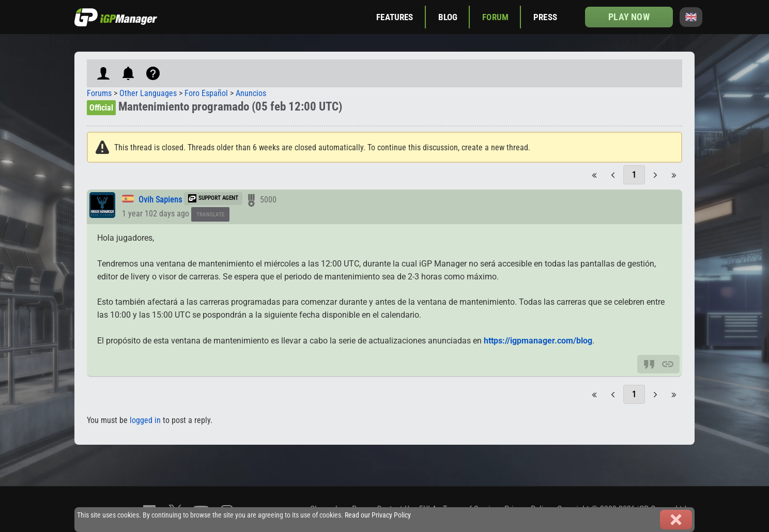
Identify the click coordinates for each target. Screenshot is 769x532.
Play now (629, 17)
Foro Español (206, 93)
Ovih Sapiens (160, 200)
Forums (99, 93)
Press (545, 17)
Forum (495, 17)
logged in (145, 420)
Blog (448, 17)
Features (395, 17)
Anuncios (251, 93)
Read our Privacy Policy (378, 515)
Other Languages (148, 93)
